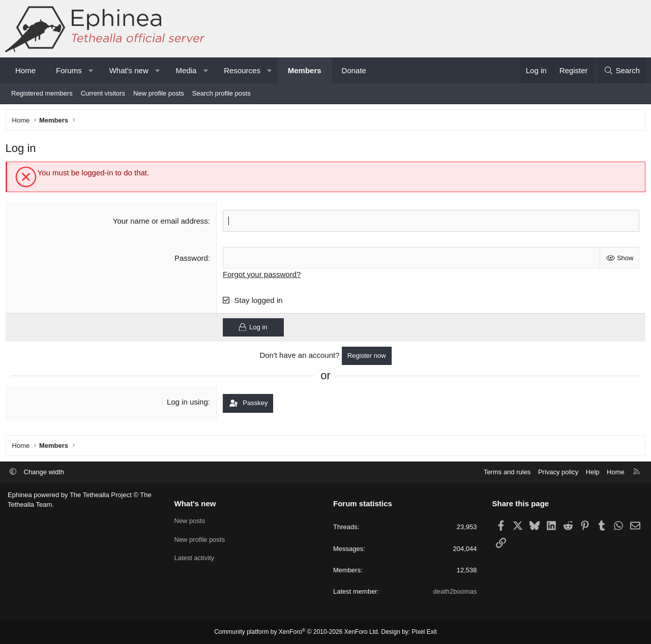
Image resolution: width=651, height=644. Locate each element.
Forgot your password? (263, 276)
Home (25, 70)
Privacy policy (558, 472)
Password (192, 260)
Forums (69, 70)
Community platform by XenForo (297, 632)
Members (305, 70)
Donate (354, 70)
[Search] (622, 70)
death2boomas (455, 591)
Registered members (42, 93)
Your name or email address (161, 223)
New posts (190, 521)
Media (186, 70)
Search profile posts (221, 93)
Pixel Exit (424, 632)
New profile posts (159, 93)
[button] (91, 70)
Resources (242, 70)
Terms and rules (507, 472)
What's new (129, 70)
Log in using (188, 404)
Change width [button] (44, 472)
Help (593, 472)
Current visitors (103, 93)
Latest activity (195, 558)
